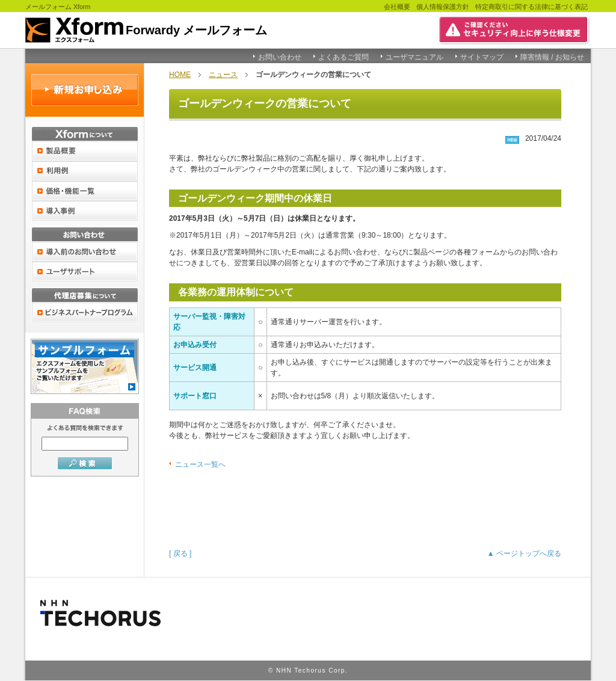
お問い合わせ (280, 57)
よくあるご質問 (343, 57)
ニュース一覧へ (200, 464)
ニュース (223, 75)
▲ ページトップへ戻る (524, 553)
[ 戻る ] (180, 553)
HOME (180, 75)
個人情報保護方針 (443, 7)
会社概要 (397, 7)
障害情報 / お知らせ (552, 57)
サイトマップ (482, 57)
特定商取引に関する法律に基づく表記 (531, 7)
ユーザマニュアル (414, 57)
